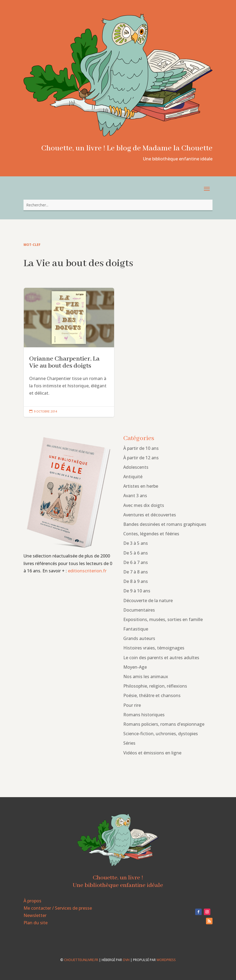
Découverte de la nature (148, 600)
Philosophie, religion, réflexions (155, 686)
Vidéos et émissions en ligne (152, 753)
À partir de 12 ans (141, 458)
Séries (129, 743)
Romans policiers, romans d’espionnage (164, 724)
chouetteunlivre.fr (81, 960)
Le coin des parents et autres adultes (161, 658)
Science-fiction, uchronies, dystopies (161, 734)
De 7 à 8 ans (136, 572)
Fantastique (136, 629)
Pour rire (132, 705)
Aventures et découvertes (150, 515)
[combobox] (118, 205)
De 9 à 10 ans (137, 591)
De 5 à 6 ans (136, 553)
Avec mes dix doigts (144, 505)
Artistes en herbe (141, 486)
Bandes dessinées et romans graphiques (165, 524)
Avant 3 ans (135, 496)
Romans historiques (144, 715)
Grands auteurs (139, 638)
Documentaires (139, 610)
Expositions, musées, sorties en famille (163, 619)
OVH (126, 960)
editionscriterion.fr (87, 571)
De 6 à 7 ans (136, 562)
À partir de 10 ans (141, 448)
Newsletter (35, 915)
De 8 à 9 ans (136, 581)
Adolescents (136, 467)
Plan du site (36, 923)
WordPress (166, 960)
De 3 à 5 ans (136, 543)
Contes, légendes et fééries (151, 534)
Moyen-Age (135, 667)
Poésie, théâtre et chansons (152, 695)
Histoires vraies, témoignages (154, 648)
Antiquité (133, 477)
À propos (32, 901)
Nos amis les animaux (146, 677)
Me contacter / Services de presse (58, 908)
